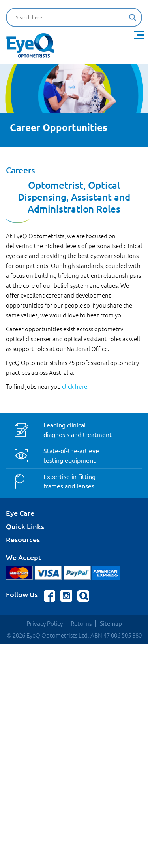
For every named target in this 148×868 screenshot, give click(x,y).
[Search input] (70, 17)
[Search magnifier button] (133, 17)
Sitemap (111, 624)
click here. (75, 387)
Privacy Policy (45, 624)
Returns (81, 624)
